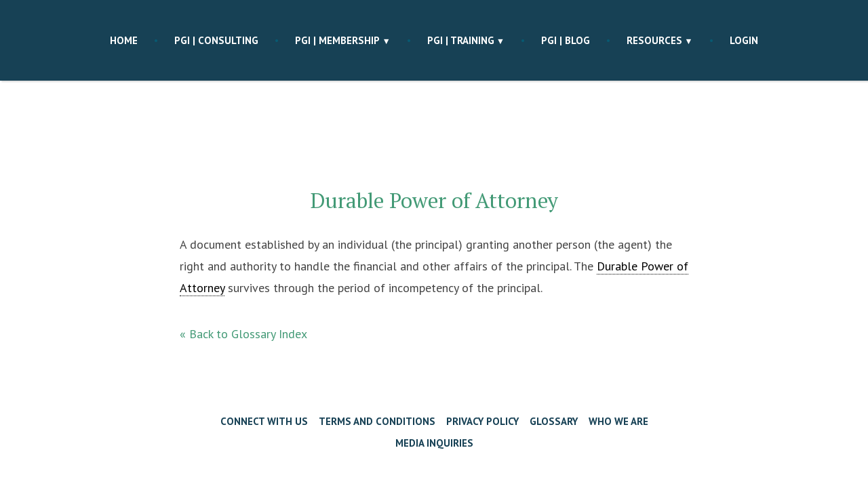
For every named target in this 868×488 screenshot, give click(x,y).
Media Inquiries (434, 443)
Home (124, 40)
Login (744, 40)
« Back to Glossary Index (243, 334)
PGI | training (461, 40)
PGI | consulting (216, 40)
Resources (654, 40)
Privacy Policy (482, 421)
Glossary (554, 421)
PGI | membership (337, 40)
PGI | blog (566, 40)
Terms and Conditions (377, 421)
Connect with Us (264, 421)
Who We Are (618, 421)
